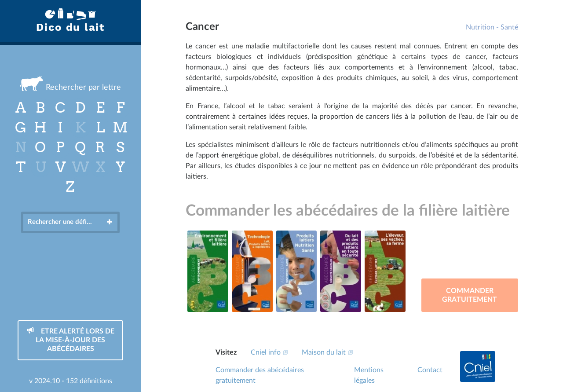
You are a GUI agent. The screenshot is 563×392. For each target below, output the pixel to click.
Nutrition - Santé (492, 27)
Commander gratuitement (470, 295)
